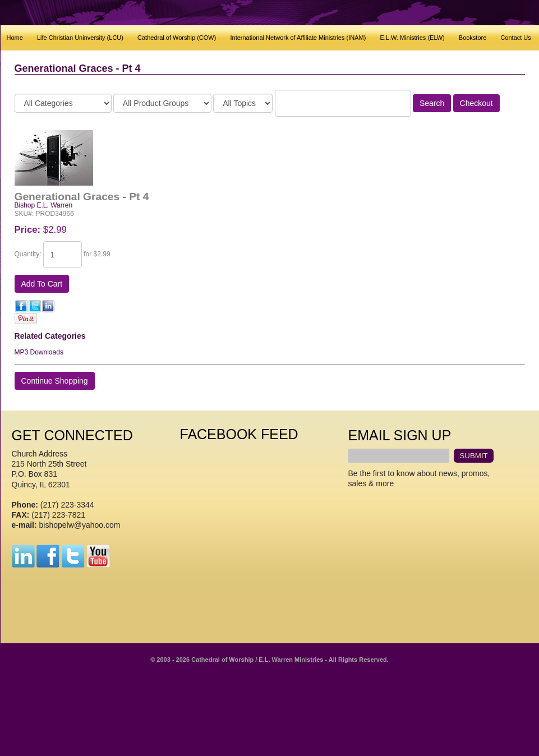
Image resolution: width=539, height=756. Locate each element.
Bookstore (473, 38)
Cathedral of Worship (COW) (177, 38)
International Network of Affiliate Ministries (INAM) (298, 38)
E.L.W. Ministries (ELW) (412, 38)
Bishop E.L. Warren (44, 205)
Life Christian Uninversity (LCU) (80, 38)
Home (15, 38)
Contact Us (515, 38)
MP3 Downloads (39, 352)
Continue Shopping (55, 381)
